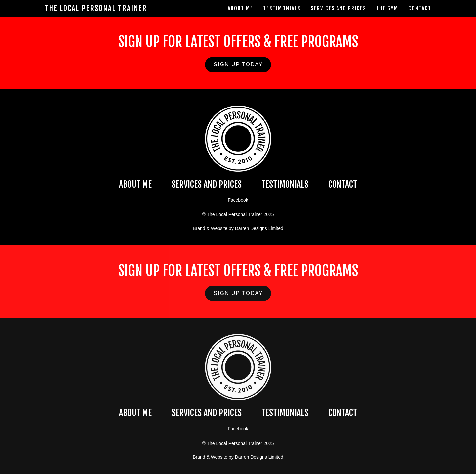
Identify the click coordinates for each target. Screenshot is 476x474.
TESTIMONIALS (285, 184)
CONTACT (343, 184)
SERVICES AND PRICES (207, 184)
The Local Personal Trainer (96, 8)
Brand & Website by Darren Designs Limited (238, 228)
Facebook (238, 200)
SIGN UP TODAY (238, 64)
